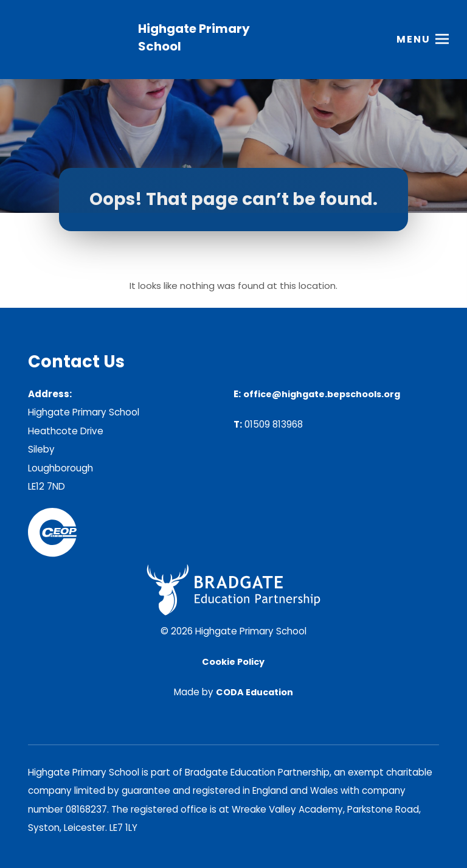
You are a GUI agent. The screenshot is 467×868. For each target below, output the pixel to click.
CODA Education (254, 692)
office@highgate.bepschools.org (322, 394)
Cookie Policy (233, 662)
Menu (413, 39)
